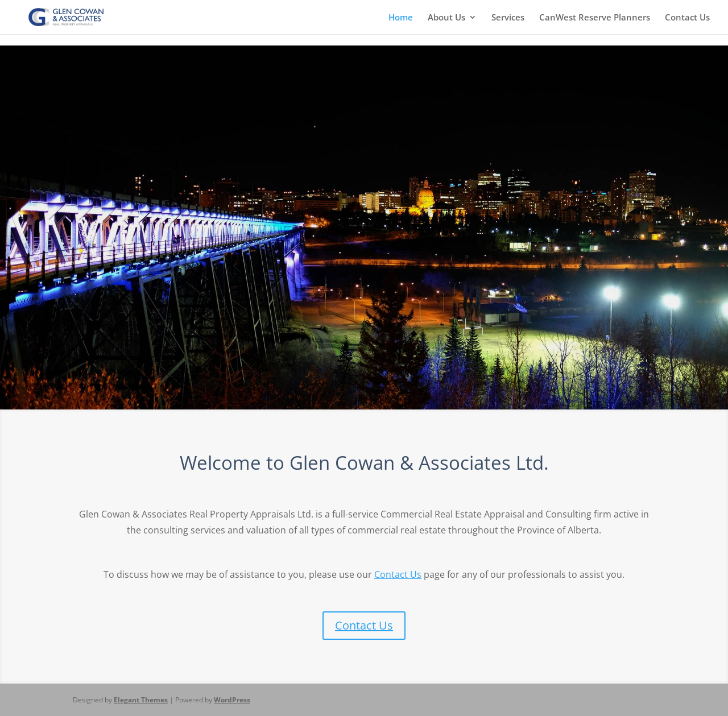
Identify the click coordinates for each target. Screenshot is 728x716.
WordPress (232, 700)
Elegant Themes (141, 700)
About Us (446, 18)
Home (401, 18)
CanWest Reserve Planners (595, 18)
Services (508, 18)
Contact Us (687, 18)
